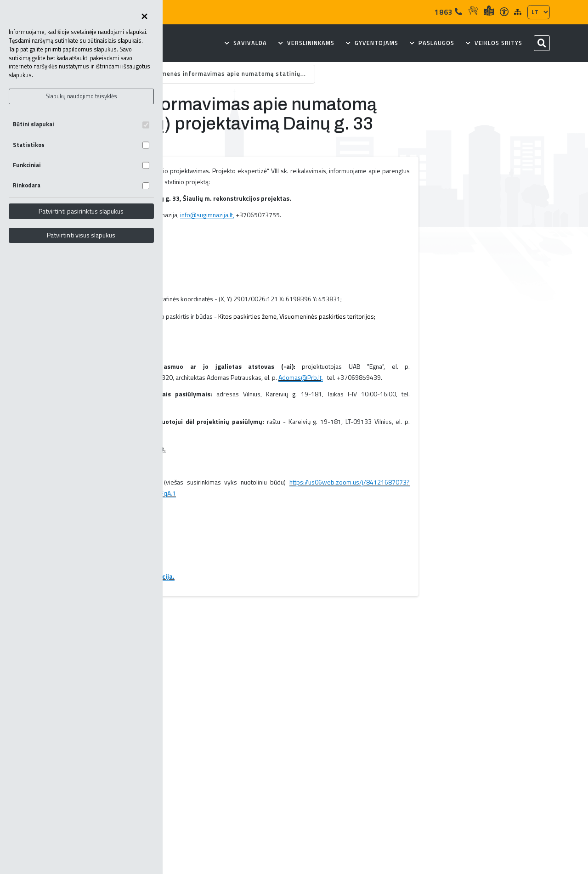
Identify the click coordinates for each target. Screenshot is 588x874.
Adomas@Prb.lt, (301, 377)
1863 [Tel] (449, 12)
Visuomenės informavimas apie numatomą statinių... (225, 74)
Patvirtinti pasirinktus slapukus (81, 211)
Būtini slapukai (81, 124)
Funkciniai (81, 165)
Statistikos (81, 145)
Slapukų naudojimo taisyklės (81, 96)
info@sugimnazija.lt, (207, 215)
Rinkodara (81, 185)
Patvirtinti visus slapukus (81, 235)
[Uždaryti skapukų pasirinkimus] (144, 17)
